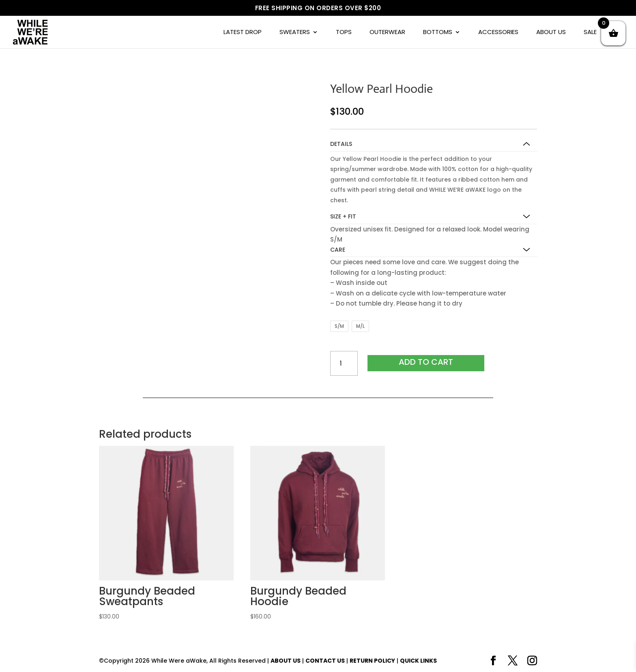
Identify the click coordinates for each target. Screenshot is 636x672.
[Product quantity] (344, 363)
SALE (590, 33)
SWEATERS (295, 33)
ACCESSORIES (498, 33)
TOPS (344, 33)
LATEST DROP (243, 33)
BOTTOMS (438, 33)
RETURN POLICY (372, 661)
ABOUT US (551, 33)
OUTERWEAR (387, 33)
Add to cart (426, 362)
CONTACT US (325, 661)
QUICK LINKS (418, 661)
